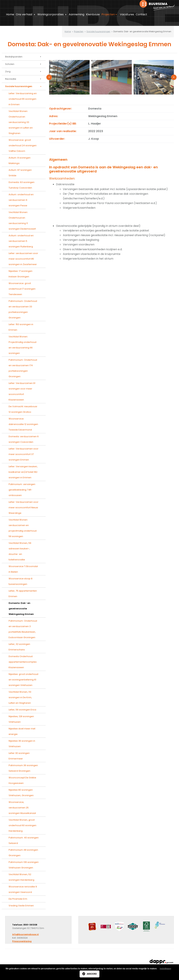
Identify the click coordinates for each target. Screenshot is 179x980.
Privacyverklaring (22, 941)
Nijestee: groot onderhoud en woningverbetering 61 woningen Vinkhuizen (23, 680)
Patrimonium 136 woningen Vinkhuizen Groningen (24, 865)
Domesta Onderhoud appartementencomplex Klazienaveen (23, 662)
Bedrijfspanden (24, 57)
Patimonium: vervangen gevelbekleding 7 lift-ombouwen (22, 490)
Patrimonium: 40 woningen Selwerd (24, 840)
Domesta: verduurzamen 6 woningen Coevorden (24, 439)
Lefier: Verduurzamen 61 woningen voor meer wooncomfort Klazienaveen (22, 391)
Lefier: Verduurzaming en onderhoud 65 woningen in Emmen (23, 99)
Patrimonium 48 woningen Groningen (23, 853)
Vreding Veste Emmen (21, 906)
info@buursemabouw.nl (25, 934)
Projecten (110, 14)
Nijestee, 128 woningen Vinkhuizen (21, 719)
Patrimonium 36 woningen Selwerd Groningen (23, 768)
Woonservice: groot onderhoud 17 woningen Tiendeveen (22, 289)
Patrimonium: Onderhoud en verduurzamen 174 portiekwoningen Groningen (23, 368)
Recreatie (24, 79)
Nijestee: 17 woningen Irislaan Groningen (21, 274)
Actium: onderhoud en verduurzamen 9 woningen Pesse (21, 200)
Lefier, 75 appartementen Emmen (23, 594)
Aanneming (76, 14)
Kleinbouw (93, 14)
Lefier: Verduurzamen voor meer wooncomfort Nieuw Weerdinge (24, 508)
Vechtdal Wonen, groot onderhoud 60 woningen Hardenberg (22, 825)
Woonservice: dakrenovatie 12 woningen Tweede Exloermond (23, 424)
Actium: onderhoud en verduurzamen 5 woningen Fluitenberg (21, 241)
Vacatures (127, 14)
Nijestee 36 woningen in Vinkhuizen (22, 744)
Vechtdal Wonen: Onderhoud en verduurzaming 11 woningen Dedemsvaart (22, 221)
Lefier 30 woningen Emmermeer (19, 756)
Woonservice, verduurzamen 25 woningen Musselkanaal (22, 808)
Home (10, 14)
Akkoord (89, 974)
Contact (141, 14)
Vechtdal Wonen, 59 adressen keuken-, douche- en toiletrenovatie (20, 551)
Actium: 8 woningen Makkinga (20, 160)
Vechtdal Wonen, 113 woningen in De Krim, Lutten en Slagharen (20, 697)
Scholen (24, 64)
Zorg (24, 72)
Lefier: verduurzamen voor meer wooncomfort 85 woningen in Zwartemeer (23, 259)
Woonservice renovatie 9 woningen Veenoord (23, 889)
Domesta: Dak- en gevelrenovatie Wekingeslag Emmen (21, 609)
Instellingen (165, 969)
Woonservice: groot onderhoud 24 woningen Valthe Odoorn (23, 145)
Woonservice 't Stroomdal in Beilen (23, 569)
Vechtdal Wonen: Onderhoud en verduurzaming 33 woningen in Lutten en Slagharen (21, 122)
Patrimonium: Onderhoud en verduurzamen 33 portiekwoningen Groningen (23, 309)
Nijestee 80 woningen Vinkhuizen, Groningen (21, 793)
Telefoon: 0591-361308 (25, 925)
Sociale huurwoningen (98, 31)
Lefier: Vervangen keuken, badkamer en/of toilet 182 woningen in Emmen (23, 472)
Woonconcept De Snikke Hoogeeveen (22, 780)
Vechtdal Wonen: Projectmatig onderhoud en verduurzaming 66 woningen (22, 345)
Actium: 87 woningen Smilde (20, 173)
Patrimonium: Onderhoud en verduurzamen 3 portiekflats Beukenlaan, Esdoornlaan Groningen (23, 629)
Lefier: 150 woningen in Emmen (21, 327)
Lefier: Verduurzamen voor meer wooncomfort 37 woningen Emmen (24, 454)
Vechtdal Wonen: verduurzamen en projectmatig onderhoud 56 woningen (23, 528)
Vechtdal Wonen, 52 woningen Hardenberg (21, 877)
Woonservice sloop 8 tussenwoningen (21, 581)
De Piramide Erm (18, 899)
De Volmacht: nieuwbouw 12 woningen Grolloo (23, 409)
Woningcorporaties (52, 14)
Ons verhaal (26, 14)
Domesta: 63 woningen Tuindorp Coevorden (22, 185)
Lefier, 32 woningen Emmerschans (19, 647)
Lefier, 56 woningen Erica (22, 710)
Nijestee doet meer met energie (22, 731)
